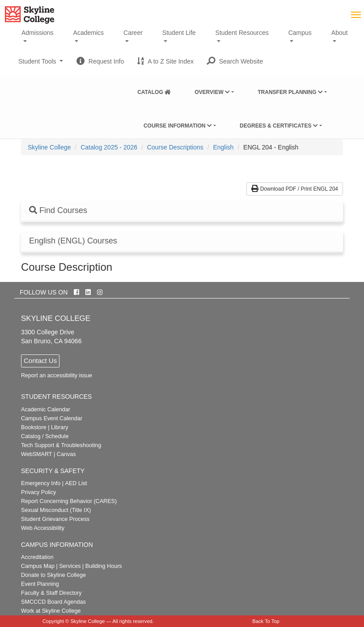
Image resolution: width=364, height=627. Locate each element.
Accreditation (37, 557)
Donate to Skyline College (53, 575)
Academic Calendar (46, 409)
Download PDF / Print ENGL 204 (295, 189)
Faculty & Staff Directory (51, 593)
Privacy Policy (38, 492)
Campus (300, 33)
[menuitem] (154, 90)
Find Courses (58, 210)
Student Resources (242, 33)
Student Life (179, 33)
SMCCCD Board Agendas (53, 602)
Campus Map (38, 566)
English (223, 147)
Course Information (178, 126)
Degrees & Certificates (279, 126)
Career (133, 33)
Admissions (38, 33)
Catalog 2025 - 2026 (109, 147)
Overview (212, 92)
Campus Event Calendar (52, 418)
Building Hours (104, 566)
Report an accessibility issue (57, 375)
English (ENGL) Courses (73, 241)
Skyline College (49, 147)
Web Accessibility (43, 528)
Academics (89, 33)
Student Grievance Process (55, 519)
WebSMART (37, 454)
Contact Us (40, 360)
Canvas (66, 454)
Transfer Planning (290, 92)
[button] (235, 61)
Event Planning (40, 584)
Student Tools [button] (41, 65)
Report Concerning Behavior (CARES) (69, 501)
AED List (76, 483)
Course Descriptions (175, 147)
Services (70, 566)
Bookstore (34, 427)
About (340, 33)
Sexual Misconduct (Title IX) (56, 510)
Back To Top (266, 621)
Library (60, 427)
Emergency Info (41, 483)
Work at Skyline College (51, 611)
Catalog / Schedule (45, 436)
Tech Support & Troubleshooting (61, 445)
